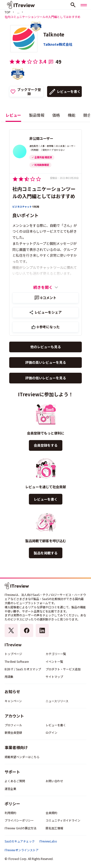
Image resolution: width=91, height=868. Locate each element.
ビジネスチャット (22, 207)
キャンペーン (13, 701)
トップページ (13, 654)
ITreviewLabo (48, 841)
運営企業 (10, 789)
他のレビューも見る (46, 347)
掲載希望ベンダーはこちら (22, 757)
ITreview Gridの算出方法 (21, 828)
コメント (48, 298)
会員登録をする (46, 445)
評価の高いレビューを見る (46, 362)
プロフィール (13, 725)
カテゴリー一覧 (56, 654)
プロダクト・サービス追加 (63, 669)
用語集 (9, 677)
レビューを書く (69, 91)
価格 (56, 115)
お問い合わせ (54, 781)
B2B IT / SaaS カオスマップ (23, 669)
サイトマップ (54, 677)
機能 (72, 115)
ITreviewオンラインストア (22, 850)
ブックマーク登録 (29, 92)
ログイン (51, 732)
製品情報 (37, 115)
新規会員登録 (13, 732)
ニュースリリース (57, 701)
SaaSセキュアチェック (20, 841)
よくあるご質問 (15, 781)
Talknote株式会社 (58, 44)
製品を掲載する (46, 553)
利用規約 (10, 813)
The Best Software (17, 661)
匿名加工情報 (54, 828)
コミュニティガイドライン (63, 820)
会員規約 (51, 813)
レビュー (13, 115)
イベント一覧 (54, 661)
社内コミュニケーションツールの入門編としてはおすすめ (44, 192)
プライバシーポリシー (19, 820)
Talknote (54, 34)
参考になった (48, 327)
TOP (8, 12)
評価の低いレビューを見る (46, 378)
